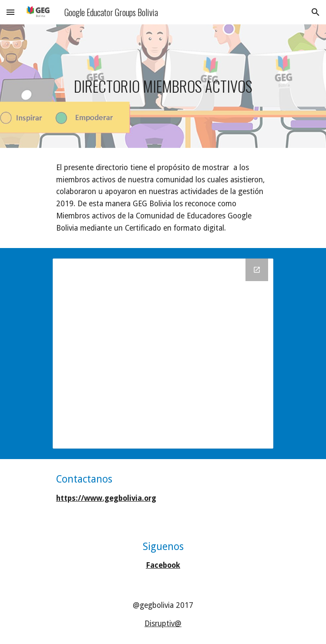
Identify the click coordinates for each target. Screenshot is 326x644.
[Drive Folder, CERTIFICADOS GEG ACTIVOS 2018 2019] (163, 354)
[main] (163, 86)
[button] (10, 12)
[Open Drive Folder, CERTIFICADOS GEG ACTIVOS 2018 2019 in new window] (257, 270)
